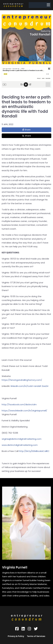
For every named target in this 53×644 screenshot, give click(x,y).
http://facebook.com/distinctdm (19, 404)
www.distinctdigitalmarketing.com (20, 445)
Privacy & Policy (16, 636)
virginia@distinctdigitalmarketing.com (22, 439)
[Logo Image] (13, 5)
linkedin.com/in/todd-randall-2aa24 (29, 386)
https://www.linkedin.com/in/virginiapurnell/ (24, 411)
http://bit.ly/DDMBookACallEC (34, 451)
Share (27, 130)
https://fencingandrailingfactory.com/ (22, 380)
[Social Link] (17, 629)
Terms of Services (36, 636)
